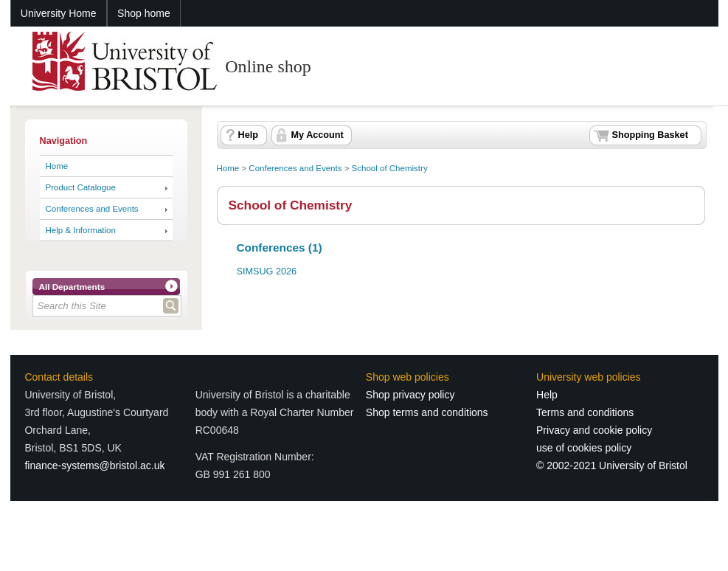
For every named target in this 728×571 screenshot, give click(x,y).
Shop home (144, 13)
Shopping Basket (650, 135)
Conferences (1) (280, 248)
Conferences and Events (92, 209)
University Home (59, 13)
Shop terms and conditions (427, 412)
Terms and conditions (585, 412)
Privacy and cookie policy (594, 430)
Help (248, 135)
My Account (318, 135)
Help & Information (81, 230)
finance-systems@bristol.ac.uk (94, 466)
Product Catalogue (81, 187)
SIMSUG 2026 (267, 271)
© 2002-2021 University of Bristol (612, 466)
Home (57, 166)
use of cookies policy (584, 448)
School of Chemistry (390, 168)
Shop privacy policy (410, 395)
